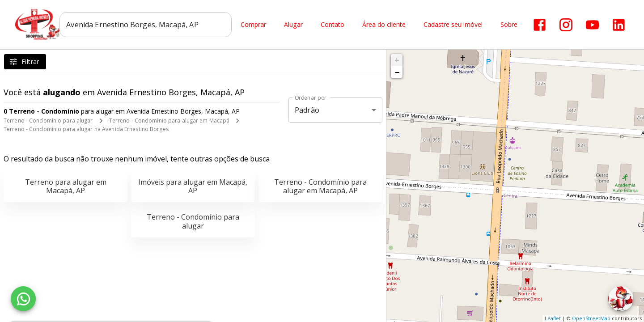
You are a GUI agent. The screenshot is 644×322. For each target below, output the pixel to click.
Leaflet (553, 318)
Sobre (509, 25)
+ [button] (397, 60)
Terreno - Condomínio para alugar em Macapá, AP (320, 186)
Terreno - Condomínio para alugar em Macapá (169, 121)
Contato (333, 25)
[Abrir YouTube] (593, 25)
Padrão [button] (307, 110)
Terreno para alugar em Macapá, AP (66, 186)
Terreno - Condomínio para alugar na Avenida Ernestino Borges (86, 129)
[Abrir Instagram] (566, 25)
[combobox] (146, 25)
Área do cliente (384, 25)
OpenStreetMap (591, 318)
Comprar (254, 25)
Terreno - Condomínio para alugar (48, 121)
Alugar (294, 25)
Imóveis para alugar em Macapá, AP (193, 186)
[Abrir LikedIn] (619, 25)
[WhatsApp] (23, 299)
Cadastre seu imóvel (453, 25)
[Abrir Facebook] (540, 25)
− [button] (397, 72)
